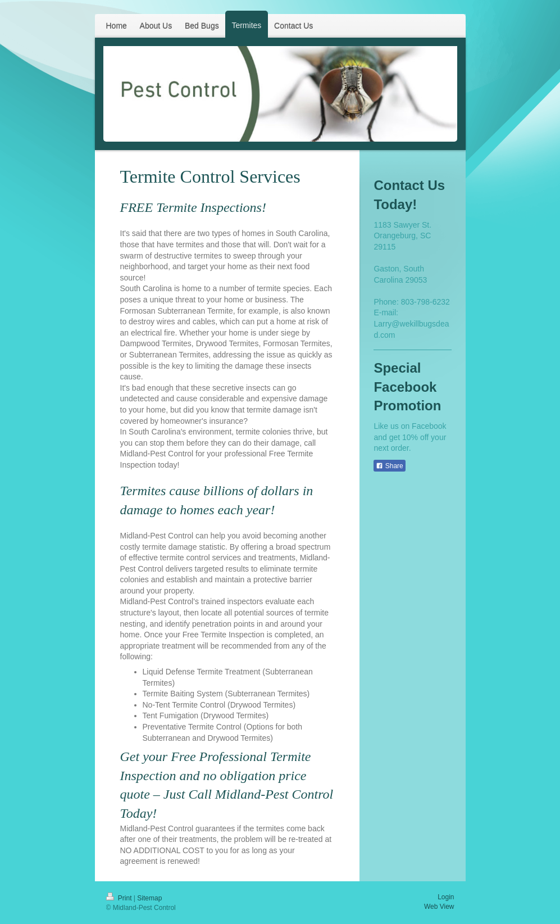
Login (446, 897)
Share (389, 466)
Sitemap (149, 898)
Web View (439, 907)
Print (120, 898)
